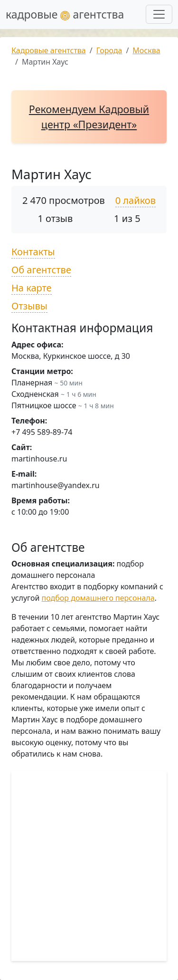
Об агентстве (41, 270)
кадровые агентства (65, 14)
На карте (32, 288)
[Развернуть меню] (159, 14)
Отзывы (29, 306)
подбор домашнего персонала (98, 598)
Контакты (33, 252)
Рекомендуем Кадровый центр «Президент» (89, 117)
